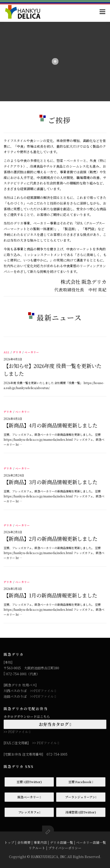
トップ (9, 842)
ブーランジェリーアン (81, 797)
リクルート (37, 848)
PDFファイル (45, 691)
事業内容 (40, 842)
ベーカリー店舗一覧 (91, 842)
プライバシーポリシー (65, 848)
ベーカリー (32, 352)
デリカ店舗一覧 (62, 842)
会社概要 (24, 842)
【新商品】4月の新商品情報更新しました (51, 425)
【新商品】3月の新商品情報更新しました (51, 482)
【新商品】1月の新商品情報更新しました (50, 595)
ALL (7, 352)
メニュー (102, 12)
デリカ (17, 352)
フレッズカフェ (29, 812)
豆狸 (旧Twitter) (29, 782)
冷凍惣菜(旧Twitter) (81, 812)
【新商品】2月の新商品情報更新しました (51, 539)
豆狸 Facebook (81, 782)
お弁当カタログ (55, 724)
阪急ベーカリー (29, 797)
